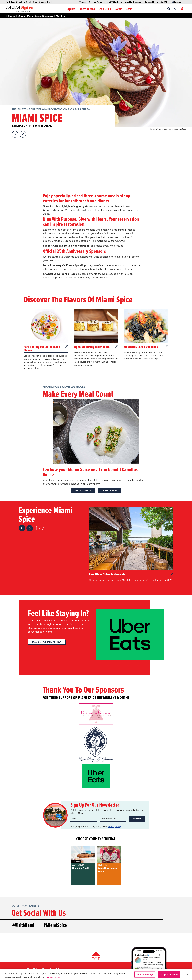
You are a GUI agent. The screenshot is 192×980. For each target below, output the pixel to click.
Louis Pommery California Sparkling (64, 213)
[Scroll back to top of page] (96, 909)
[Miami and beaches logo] (41, 925)
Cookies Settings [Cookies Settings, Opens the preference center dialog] (145, 974)
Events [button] (118, 9)
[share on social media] (23, 134)
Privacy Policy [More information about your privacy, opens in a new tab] (53, 977)
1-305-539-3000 (32, 945)
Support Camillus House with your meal (67, 194)
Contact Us (29, 957)
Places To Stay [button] (87, 9)
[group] (83, 818)
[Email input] (84, 771)
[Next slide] (30, 480)
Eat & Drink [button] (105, 9)
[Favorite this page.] (15, 134)
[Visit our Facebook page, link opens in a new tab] (148, 949)
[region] (96, 974)
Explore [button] (71, 9)
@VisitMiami (23, 877)
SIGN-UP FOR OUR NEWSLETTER (149, 957)
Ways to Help (83, 443)
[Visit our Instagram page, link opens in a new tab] (141, 949)
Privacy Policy (115, 778)
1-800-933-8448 (32, 951)
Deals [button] (129, 9)
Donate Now (109, 443)
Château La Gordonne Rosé (59, 226)
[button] (169, 9)
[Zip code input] (113, 771)
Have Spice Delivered (46, 594)
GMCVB (165, 2)
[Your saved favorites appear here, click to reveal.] (176, 9)
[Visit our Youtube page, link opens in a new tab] (156, 949)
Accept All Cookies (169, 974)
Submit (137, 771)
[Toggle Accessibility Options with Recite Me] (183, 9)
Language (178, 2)
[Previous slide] (22, 480)
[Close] (188, 974)
